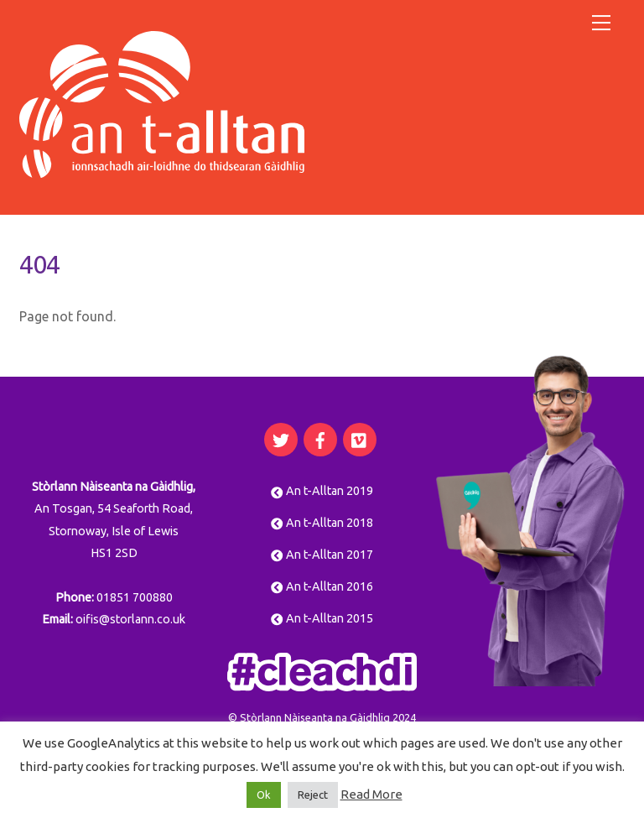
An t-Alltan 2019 (322, 491)
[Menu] (601, 23)
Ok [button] (264, 795)
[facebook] (320, 438)
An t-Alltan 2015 (322, 618)
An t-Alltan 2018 (322, 523)
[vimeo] (360, 438)
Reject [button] (313, 795)
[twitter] (281, 438)
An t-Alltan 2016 (322, 586)
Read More (371, 794)
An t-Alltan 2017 (322, 555)
